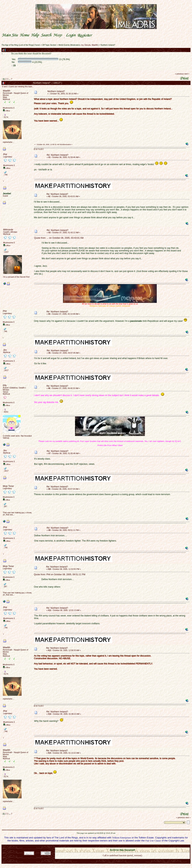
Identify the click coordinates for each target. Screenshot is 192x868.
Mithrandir (8, 230)
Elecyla (88, 45)
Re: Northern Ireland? (57, 155)
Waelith (95, 45)
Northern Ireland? (108, 45)
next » (187, 74)
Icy (82, 45)
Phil (5, 154)
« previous (179, 74)
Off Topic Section (49, 45)
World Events (64, 45)
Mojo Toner (8, 486)
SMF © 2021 (120, 846)
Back (122, 860)
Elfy (5, 385)
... (10, 79)
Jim (5, 350)
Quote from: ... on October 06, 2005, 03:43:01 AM (59, 238)
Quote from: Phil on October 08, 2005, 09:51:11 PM (60, 574)
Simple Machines (136, 846)
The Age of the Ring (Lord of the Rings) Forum (21, 45)
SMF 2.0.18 (107, 846)
